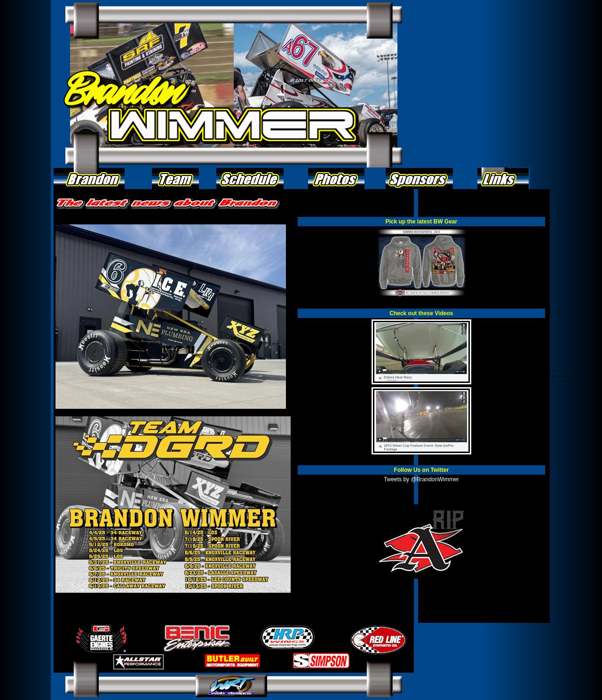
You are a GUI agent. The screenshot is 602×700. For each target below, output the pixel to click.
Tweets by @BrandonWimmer (421, 479)
